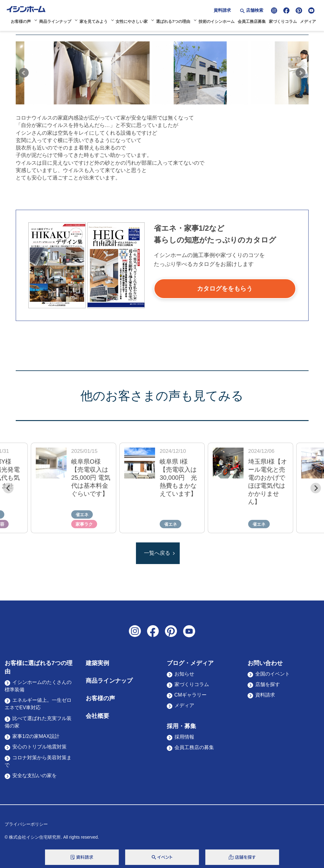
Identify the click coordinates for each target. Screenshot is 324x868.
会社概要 (97, 716)
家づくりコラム (283, 21)
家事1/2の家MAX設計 (36, 736)
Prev (24, 73)
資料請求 (222, 10)
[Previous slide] (8, 488)
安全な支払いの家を (35, 775)
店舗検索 (255, 10)
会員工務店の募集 (194, 747)
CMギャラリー (191, 695)
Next (301, 73)
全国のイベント (273, 674)
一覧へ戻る (157, 553)
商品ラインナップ (55, 21)
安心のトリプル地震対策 (39, 747)
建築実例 (97, 663)
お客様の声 (21, 21)
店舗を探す (268, 684)
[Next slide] (316, 488)
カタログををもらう (225, 289)
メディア (308, 21)
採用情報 (184, 737)
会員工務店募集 (252, 21)
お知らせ (184, 674)
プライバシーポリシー (26, 824)
